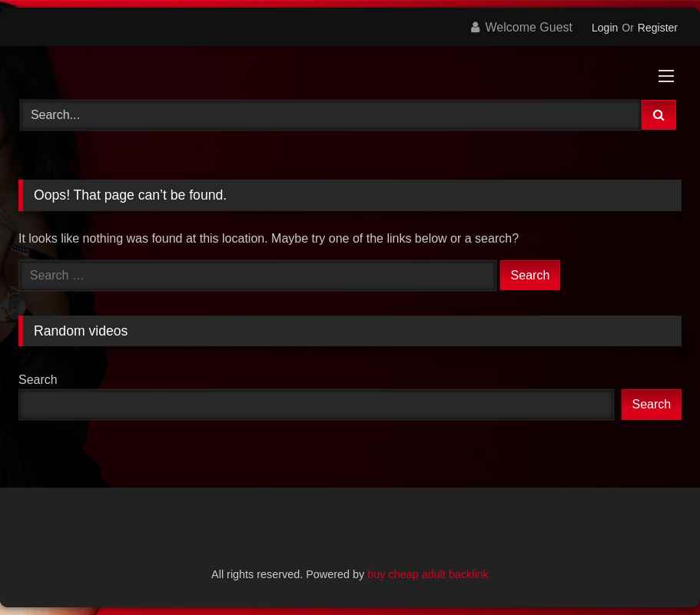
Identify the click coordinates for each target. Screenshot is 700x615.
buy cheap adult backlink (428, 574)
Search (38, 380)
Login (605, 28)
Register (658, 28)
